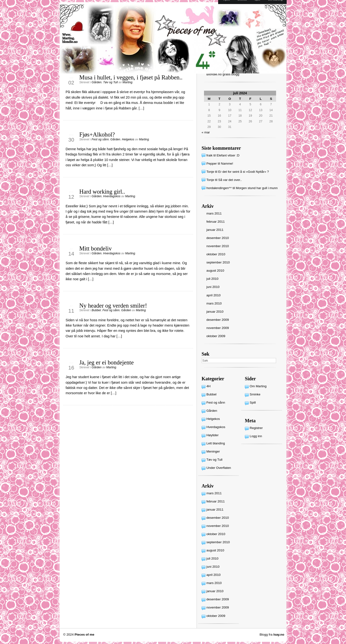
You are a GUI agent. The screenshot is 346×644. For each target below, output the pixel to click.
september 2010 (218, 262)
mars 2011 (214, 213)
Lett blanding (216, 443)
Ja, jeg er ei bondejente (106, 362)
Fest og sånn (100, 139)
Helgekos (128, 139)
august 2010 (215, 271)
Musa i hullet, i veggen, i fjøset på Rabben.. (131, 77)
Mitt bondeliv (96, 248)
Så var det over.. (230, 180)
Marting (127, 82)
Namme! (227, 164)
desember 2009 (218, 320)
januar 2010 (215, 312)
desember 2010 (218, 238)
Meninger (213, 451)
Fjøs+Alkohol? (97, 134)
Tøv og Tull (110, 82)
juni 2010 (213, 287)
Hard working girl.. (102, 192)
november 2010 (218, 246)
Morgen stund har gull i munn (257, 188)
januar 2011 (215, 230)
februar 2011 (216, 222)
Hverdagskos (112, 196)
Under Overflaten (219, 468)
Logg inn (256, 436)
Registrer (256, 428)
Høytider (213, 435)
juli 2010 (212, 279)
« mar (206, 132)
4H (208, 386)
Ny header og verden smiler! (113, 306)
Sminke (255, 394)
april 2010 (213, 295)
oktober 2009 (216, 336)
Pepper (212, 164)
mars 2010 (214, 303)
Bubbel (96, 310)
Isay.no (279, 635)
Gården (96, 82)
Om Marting (258, 386)
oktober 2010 (216, 254)
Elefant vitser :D (228, 155)
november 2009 (218, 328)
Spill (253, 402)
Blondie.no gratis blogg (223, 74)
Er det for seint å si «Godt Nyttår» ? (244, 172)
